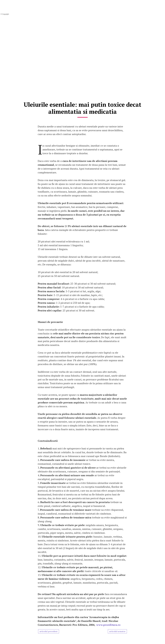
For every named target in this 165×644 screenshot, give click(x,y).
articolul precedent (49, 631)
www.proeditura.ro (108, 625)
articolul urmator (117, 631)
